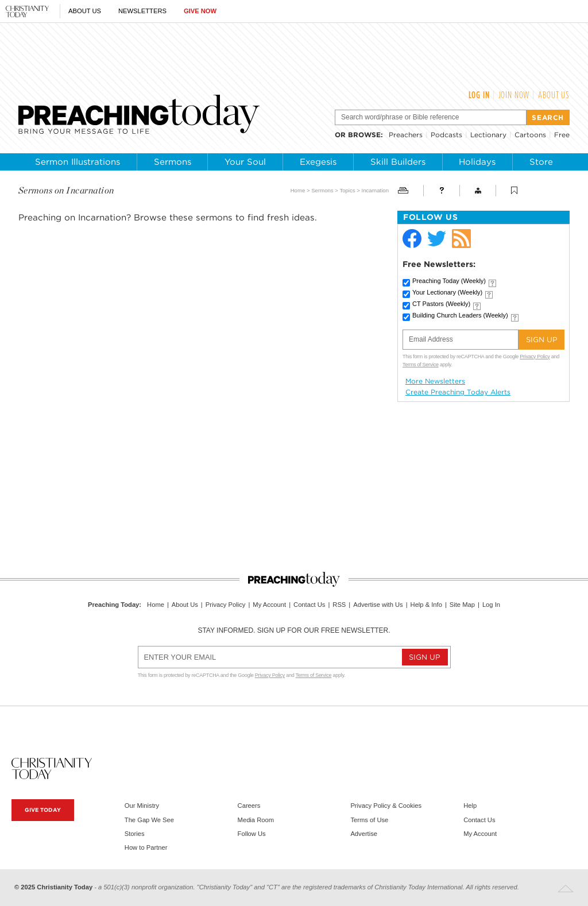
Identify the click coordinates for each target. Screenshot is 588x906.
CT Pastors (441, 304)
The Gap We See (149, 820)
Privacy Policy (535, 357)
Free (562, 135)
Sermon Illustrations (78, 162)
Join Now (514, 95)
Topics (347, 190)
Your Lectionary (447, 292)
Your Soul (245, 162)
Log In (479, 95)
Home (298, 190)
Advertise (364, 834)
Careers (249, 806)
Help (470, 806)
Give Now (200, 11)
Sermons (173, 162)
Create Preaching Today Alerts (458, 392)
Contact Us (309, 605)
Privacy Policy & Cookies (386, 806)
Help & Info (426, 605)
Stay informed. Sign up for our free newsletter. (294, 630)
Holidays (477, 162)
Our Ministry (142, 806)
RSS (339, 605)
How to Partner (146, 847)
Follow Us (252, 834)
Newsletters (142, 11)
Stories (135, 834)
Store (541, 162)
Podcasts (446, 135)
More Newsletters (435, 381)
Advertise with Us (378, 605)
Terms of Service (421, 365)
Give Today (43, 810)
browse (364, 135)
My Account (269, 605)
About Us (85, 11)
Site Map (462, 605)
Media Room (256, 820)
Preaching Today (449, 281)
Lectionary (488, 135)
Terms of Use (369, 820)
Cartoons (530, 135)
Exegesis (318, 162)
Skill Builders (398, 162)
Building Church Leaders (460, 315)
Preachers (406, 135)
